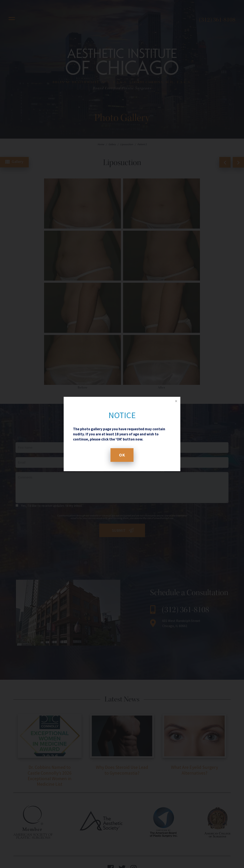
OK (122, 455)
